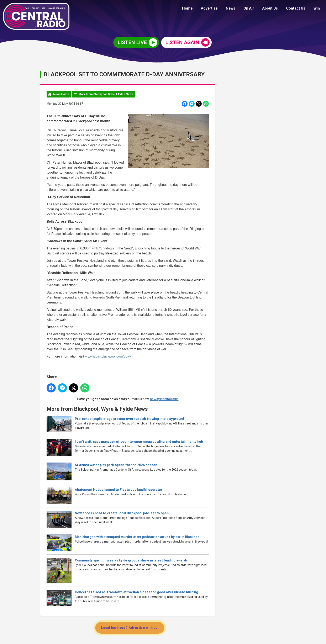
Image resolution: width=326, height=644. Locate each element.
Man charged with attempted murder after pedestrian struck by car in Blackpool (138, 537)
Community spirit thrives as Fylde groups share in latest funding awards (131, 560)
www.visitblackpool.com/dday (109, 356)
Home (198, 9)
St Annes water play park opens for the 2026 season (116, 465)
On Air (254, 9)
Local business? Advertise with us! (130, 628)
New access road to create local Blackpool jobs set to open (122, 513)
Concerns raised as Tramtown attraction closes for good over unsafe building (136, 592)
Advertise (218, 9)
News (238, 9)
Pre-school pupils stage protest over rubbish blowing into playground (129, 419)
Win (317, 9)
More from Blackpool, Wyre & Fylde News (106, 94)
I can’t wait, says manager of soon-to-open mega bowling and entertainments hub (139, 442)
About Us (274, 9)
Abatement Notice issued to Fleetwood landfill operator (119, 490)
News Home (61, 94)
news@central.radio (164, 399)
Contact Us (298, 9)
